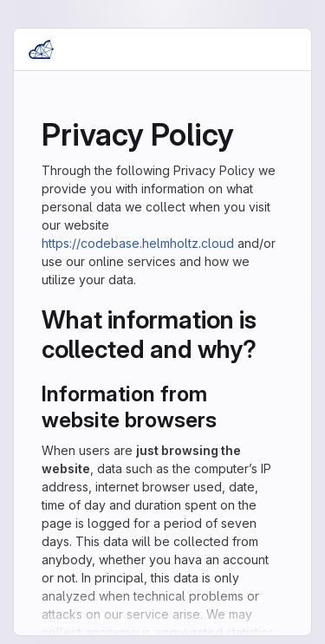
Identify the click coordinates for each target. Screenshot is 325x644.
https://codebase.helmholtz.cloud (138, 243)
